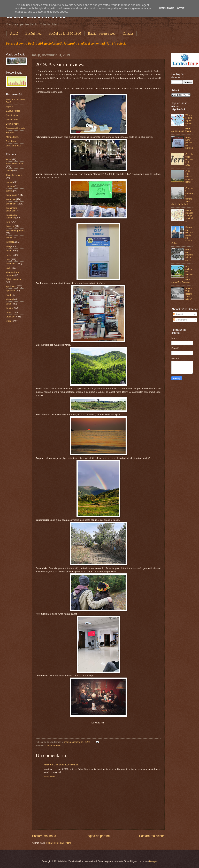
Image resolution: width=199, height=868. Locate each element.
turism (9, 312)
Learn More (166, 8)
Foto (58, 746)
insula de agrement (15, 231)
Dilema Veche (13, 124)
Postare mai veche (152, 836)
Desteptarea (12, 120)
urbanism (10, 317)
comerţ (9, 182)
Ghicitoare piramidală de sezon (189, 255)
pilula (9, 268)
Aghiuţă (10, 107)
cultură (9, 191)
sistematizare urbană (12, 274)
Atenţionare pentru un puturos (189, 143)
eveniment (50, 746)
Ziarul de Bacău (14, 146)
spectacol (11, 291)
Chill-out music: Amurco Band (189, 177)
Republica (11, 141)
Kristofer (10, 133)
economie (11, 199)
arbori (9, 159)
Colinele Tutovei (14, 175)
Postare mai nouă (44, 836)
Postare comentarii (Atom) (59, 843)
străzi (9, 304)
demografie (11, 195)
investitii (10, 242)
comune (10, 186)
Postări (178, 314)
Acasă (14, 33)
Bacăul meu (33, 33)
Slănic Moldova (13, 279)
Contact (128, 33)
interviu (10, 238)
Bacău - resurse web (102, 33)
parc (8, 259)
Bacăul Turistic (13, 111)
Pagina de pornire (98, 836)
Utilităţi (9, 321)
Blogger (153, 861)
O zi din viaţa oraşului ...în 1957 (189, 159)
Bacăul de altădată (15, 164)
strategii (10, 299)
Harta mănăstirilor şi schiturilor (189, 216)
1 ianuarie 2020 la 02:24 (66, 765)
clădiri (9, 171)
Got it (181, 8)
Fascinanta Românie (11, 216)
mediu (9, 251)
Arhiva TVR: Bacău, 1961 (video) (189, 294)
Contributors (12, 115)
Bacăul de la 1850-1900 (65, 33)
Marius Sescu (13, 137)
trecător (10, 308)
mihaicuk (49, 765)
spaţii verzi (11, 286)
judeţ (8, 246)
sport (8, 295)
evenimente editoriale (12, 209)
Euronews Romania (16, 128)
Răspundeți (49, 777)
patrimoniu (11, 264)
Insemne (10, 226)
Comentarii (180, 320)
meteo (9, 255)
